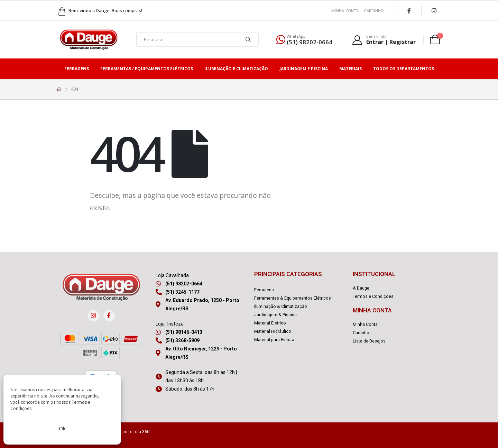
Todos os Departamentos (404, 69)
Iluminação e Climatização (236, 69)
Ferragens (77, 69)
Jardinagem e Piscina (304, 69)
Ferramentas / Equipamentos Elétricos (147, 69)
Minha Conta (345, 11)
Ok (62, 428)
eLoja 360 (140, 432)
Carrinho (374, 11)
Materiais (351, 69)
